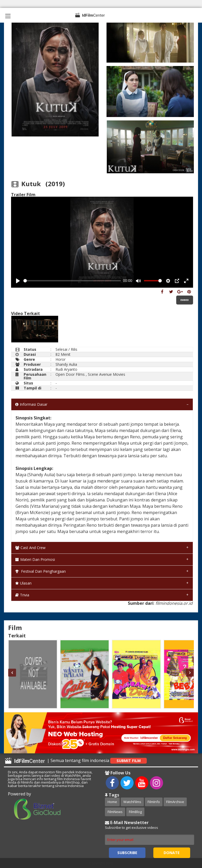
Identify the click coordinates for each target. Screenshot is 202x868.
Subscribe (127, 853)
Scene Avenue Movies (107, 374)
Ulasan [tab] (23, 583)
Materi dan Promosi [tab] (35, 559)
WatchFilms (132, 802)
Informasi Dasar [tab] (31, 404)
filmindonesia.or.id (174, 603)
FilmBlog (135, 812)
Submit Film (129, 761)
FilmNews (115, 812)
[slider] (72, 281)
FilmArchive (175, 802)
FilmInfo (154, 802)
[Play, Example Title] (18, 281)
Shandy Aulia (66, 364)
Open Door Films (70, 374)
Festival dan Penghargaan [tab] (41, 571)
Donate (172, 853)
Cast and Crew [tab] (30, 548)
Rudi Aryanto (66, 369)
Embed (185, 300)
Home (112, 802)
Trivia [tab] (22, 595)
